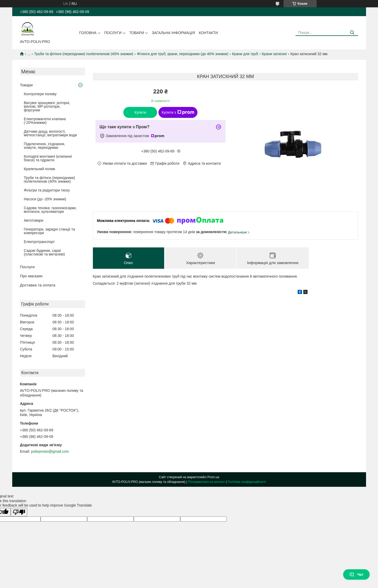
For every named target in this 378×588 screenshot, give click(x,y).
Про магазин (31, 276)
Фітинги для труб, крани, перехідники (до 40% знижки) (182, 54)
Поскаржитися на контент (207, 482)
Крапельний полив (40, 169)
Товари (137, 33)
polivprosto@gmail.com (50, 451)
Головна (88, 33)
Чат (356, 574)
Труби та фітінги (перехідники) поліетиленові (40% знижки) (84, 54)
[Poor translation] (19, 512)
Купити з (178, 112)
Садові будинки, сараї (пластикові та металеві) (44, 252)
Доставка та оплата (38, 285)
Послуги (113, 33)
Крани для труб (245, 54)
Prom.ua (213, 477)
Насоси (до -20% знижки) (45, 199)
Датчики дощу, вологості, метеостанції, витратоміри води (50, 133)
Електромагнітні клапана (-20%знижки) (45, 121)
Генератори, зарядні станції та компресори (50, 231)
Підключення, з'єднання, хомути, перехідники (45, 146)
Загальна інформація (173, 33)
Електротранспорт (39, 242)
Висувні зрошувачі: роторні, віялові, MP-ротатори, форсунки (47, 106)
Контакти (208, 33)
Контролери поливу (40, 94)
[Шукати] (352, 33)
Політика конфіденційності (247, 482)
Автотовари (34, 220)
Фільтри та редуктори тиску (47, 190)
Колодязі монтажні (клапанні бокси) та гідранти (48, 158)
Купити (140, 112)
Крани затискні (274, 54)
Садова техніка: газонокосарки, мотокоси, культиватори (50, 210)
